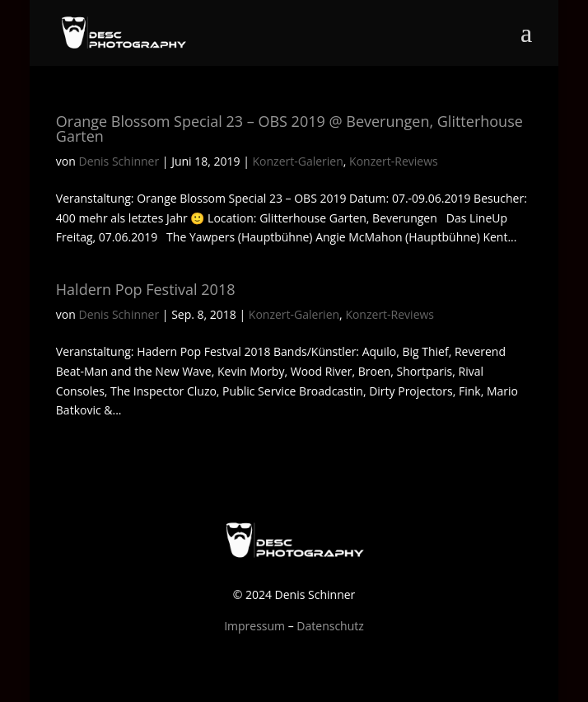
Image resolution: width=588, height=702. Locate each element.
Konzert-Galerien (298, 161)
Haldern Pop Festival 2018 (146, 289)
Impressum (254, 626)
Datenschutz (330, 626)
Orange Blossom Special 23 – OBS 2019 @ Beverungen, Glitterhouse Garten (289, 129)
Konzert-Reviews (394, 161)
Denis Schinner (119, 161)
